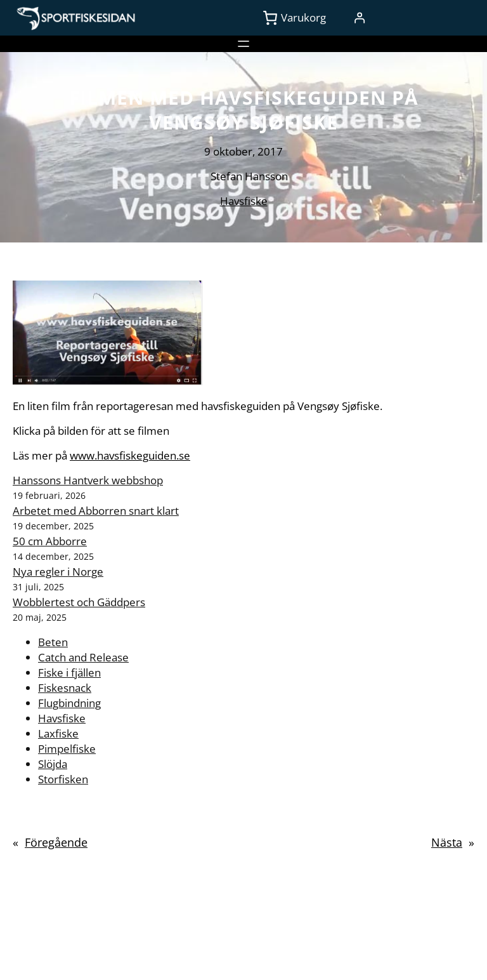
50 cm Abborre (50, 541)
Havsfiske (244, 201)
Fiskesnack (65, 688)
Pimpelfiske (67, 749)
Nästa (447, 842)
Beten (53, 642)
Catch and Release (83, 657)
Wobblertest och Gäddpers (79, 602)
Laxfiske (58, 733)
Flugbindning (69, 703)
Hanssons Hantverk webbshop (88, 480)
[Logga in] (359, 18)
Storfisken (63, 779)
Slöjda (53, 764)
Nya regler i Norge (58, 572)
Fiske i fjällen (69, 672)
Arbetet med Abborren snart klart (96, 511)
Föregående (56, 842)
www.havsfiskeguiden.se (130, 455)
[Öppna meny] (243, 44)
